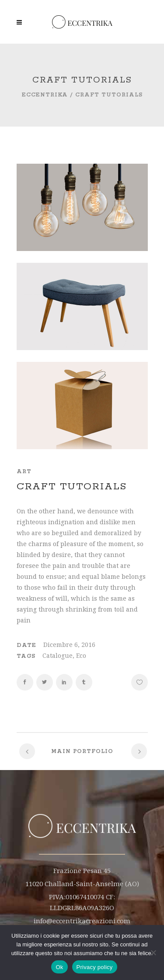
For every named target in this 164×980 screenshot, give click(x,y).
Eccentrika (45, 95)
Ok (59, 967)
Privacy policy (95, 967)
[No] (153, 952)
